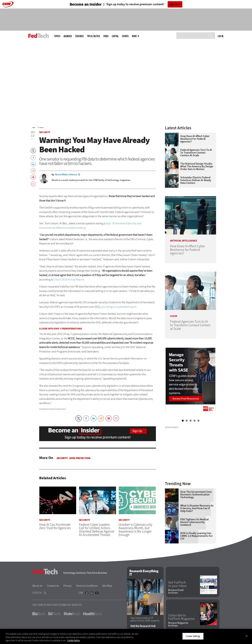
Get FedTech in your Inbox (177, 584)
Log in (220, 36)
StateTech (72, 614)
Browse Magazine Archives (178, 624)
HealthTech (92, 614)
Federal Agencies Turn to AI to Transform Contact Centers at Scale (196, 153)
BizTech (39, 614)
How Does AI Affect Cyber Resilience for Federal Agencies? (195, 139)
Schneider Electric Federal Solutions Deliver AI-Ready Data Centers (196, 180)
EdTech (54, 614)
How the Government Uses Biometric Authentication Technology (196, 495)
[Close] (247, 636)
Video (106, 36)
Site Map (107, 586)
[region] (126, 636)
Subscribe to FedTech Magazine (181, 617)
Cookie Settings (193, 636)
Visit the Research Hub (143, 626)
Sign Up (174, 4)
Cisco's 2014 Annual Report (69, 280)
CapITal (115, 36)
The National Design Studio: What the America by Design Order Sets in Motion (197, 166)
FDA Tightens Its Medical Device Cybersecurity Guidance (194, 522)
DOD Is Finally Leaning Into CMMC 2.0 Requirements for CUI (196, 536)
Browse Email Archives (176, 591)
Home (34, 128)
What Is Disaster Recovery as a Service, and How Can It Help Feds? (197, 508)
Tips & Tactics (93, 36)
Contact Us (53, 586)
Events (125, 36)
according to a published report (119, 307)
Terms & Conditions (87, 586)
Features (79, 36)
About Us (37, 586)
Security (41, 128)
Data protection (80, 458)
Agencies (68, 36)
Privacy (67, 586)
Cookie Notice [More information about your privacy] (74, 641)
